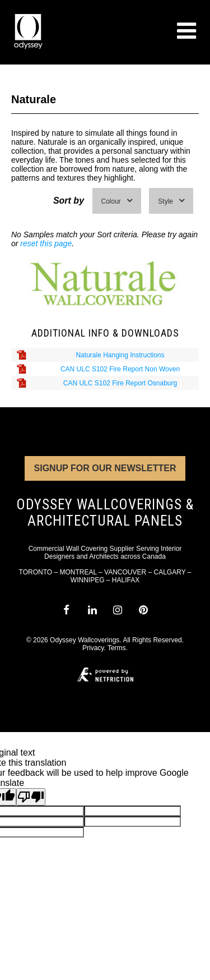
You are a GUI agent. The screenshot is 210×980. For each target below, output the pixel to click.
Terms (117, 648)
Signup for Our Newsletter (105, 468)
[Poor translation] (31, 797)
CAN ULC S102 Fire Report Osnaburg (120, 383)
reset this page (46, 243)
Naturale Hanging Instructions (120, 355)
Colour (117, 201)
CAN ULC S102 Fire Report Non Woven (120, 369)
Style (171, 201)
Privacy (93, 648)
